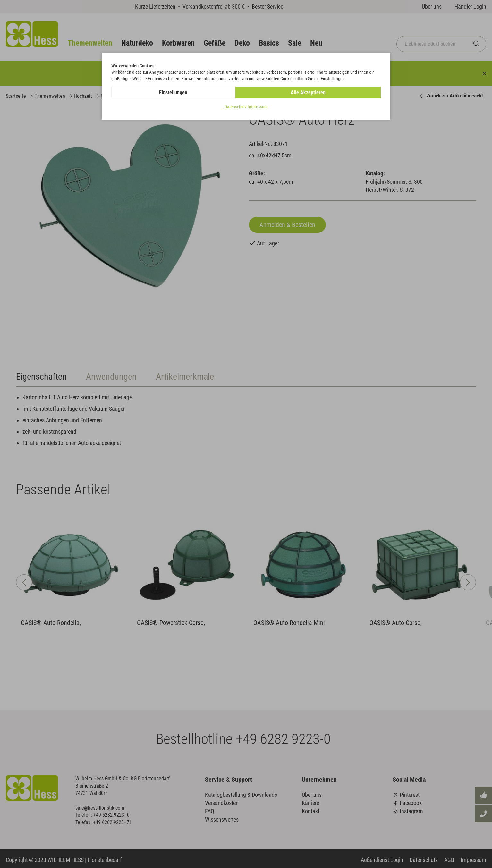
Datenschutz (236, 107)
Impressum (258, 107)
